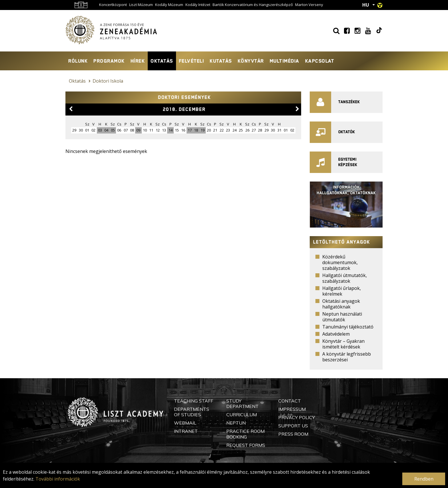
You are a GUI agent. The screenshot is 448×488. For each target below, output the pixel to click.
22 (222, 130)
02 (93, 130)
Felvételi (192, 61)
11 (151, 130)
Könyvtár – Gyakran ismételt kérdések (343, 344)
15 (177, 130)
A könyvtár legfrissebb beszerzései (347, 357)
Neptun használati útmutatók (342, 317)
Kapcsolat (320, 61)
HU (366, 5)
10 (145, 130)
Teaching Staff (194, 401)
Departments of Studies (192, 412)
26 (247, 130)
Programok (109, 61)
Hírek (138, 61)
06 (119, 130)
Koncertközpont (113, 5)
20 (209, 130)
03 (100, 130)
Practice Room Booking (245, 434)
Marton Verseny (309, 5)
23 (228, 130)
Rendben (424, 479)
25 (241, 130)
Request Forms (246, 445)
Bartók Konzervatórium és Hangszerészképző (253, 5)
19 (203, 130)
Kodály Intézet (198, 5)
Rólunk (78, 61)
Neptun (236, 423)
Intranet (186, 431)
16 (183, 130)
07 (126, 130)
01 (87, 130)
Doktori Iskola (108, 81)
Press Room (293, 434)
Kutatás (221, 61)
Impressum (292, 409)
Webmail (185, 423)
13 (164, 130)
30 (273, 130)
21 (215, 130)
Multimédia (285, 61)
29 (267, 130)
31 (279, 130)
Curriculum (242, 415)
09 (138, 130)
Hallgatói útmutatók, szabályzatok (345, 278)
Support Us (293, 426)
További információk (58, 479)
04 (106, 130)
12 (158, 130)
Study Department (242, 404)
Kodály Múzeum (169, 5)
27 (254, 130)
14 (171, 130)
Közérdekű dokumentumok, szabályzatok (340, 262)
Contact (290, 401)
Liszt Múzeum (141, 5)
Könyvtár (251, 61)
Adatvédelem (336, 334)
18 (196, 130)
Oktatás (162, 61)
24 (235, 130)
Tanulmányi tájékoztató (348, 327)
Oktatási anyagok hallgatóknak (341, 304)
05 (113, 130)
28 (260, 130)
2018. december (184, 109)
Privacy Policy (297, 417)
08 (132, 130)
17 (190, 130)
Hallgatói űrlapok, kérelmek (342, 291)
